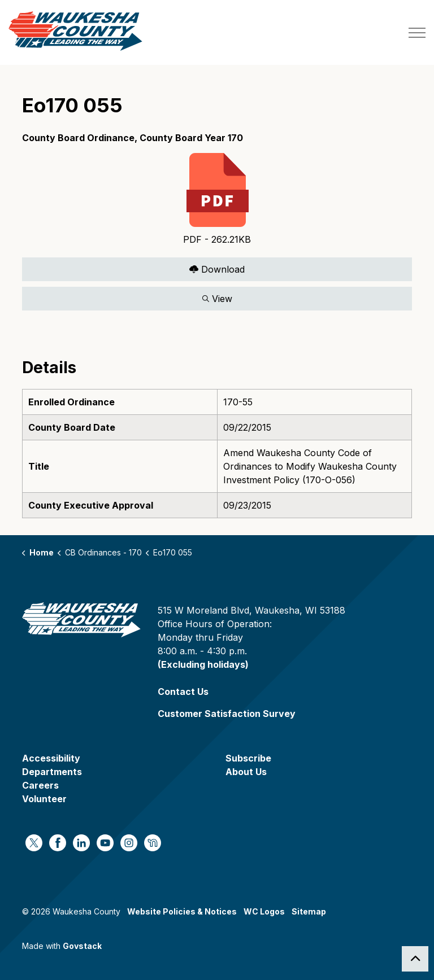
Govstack (82, 946)
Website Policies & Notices (182, 911)
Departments (52, 772)
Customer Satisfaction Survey (227, 714)
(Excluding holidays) (203, 664)
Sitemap (309, 911)
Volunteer (44, 799)
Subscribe (248, 758)
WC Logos (264, 911)
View (217, 298)
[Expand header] (417, 32)
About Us (246, 772)
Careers (40, 785)
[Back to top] (415, 959)
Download (217, 269)
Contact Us (183, 692)
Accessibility (51, 758)
